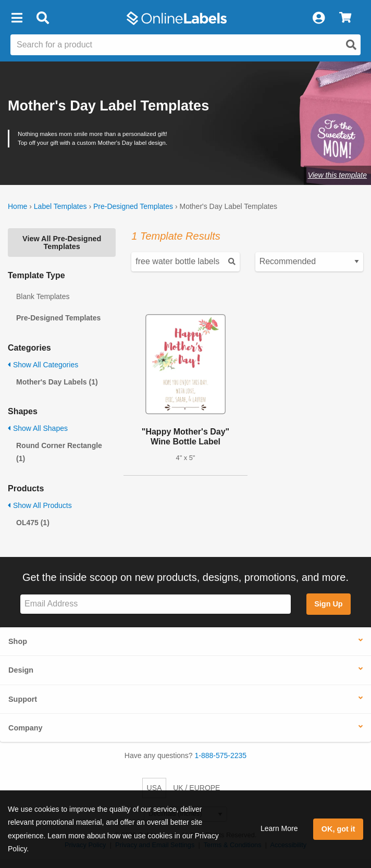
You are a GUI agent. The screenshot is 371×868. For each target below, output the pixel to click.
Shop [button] (18, 641)
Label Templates (60, 206)
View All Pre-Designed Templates (62, 242)
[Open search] (351, 45)
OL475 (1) (33, 523)
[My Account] (318, 18)
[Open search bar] (42, 18)
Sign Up (328, 604)
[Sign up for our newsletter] (156, 604)
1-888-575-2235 (221, 755)
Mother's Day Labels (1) (57, 382)
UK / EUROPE (196, 788)
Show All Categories (43, 365)
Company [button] (26, 728)
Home (17, 206)
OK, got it (338, 829)
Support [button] (23, 699)
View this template (337, 175)
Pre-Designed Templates (133, 206)
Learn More (279, 828)
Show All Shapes (38, 428)
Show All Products (40, 505)
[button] (17, 18)
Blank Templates (43, 296)
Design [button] (21, 670)
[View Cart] (345, 18)
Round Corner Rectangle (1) (59, 452)
